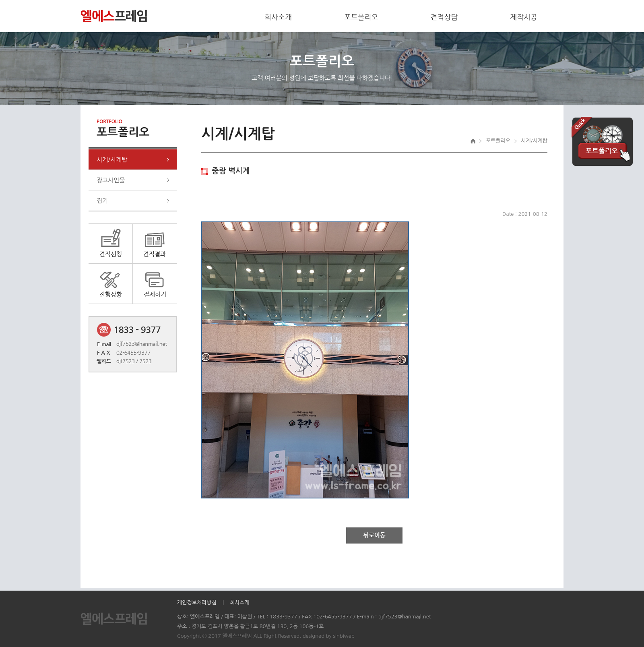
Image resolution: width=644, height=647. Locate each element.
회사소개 (278, 17)
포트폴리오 (361, 17)
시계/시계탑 (112, 160)
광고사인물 (111, 180)
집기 (102, 201)
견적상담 (444, 17)
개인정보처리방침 (197, 603)
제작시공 (524, 17)
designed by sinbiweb (329, 636)
